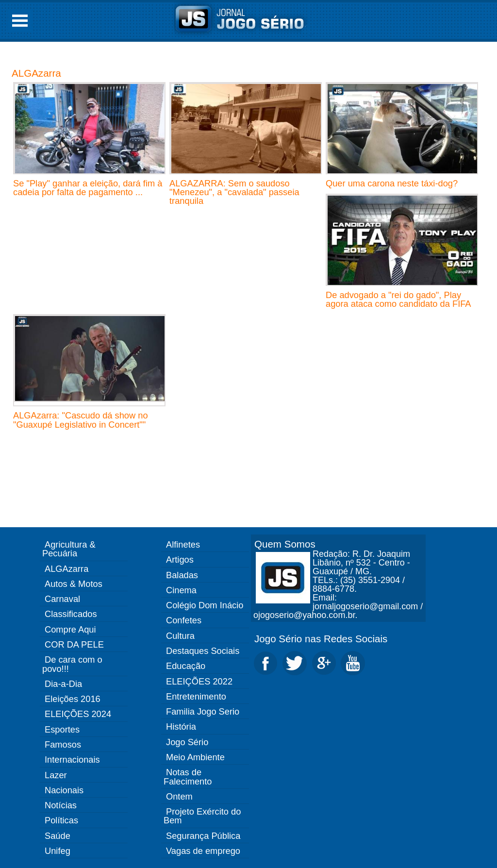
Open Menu (20, 21)
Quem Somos (285, 544)
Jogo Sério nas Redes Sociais (321, 639)
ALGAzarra (36, 73)
